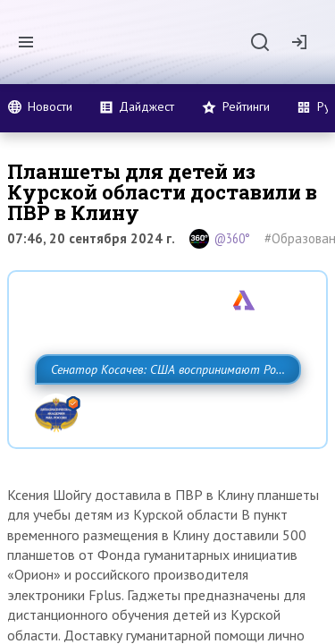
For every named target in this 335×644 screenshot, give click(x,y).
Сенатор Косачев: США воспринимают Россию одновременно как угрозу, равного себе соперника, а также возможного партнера (163, 409)
